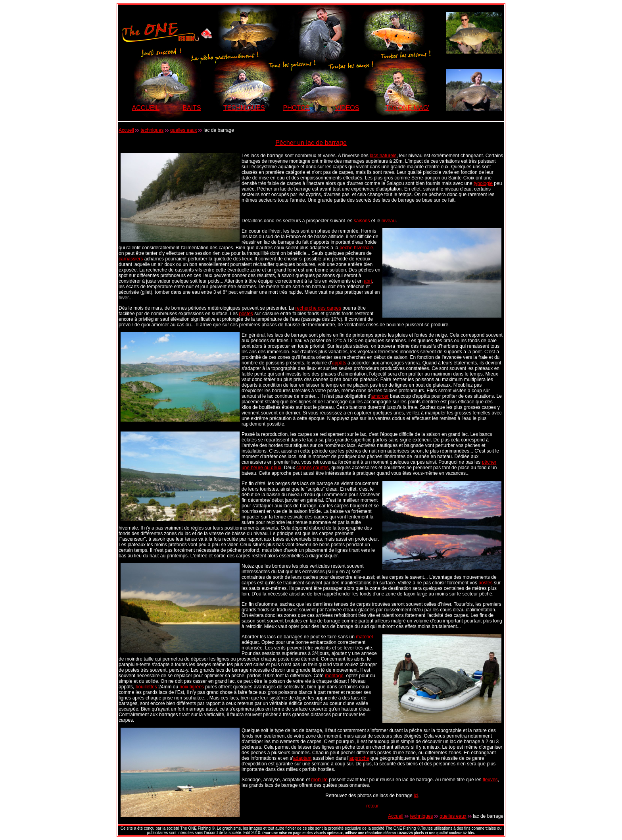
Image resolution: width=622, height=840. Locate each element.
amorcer (380, 396)
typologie (483, 183)
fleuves (490, 780)
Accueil (126, 130)
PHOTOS (297, 108)
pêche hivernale (356, 248)
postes (246, 314)
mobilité (319, 780)
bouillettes (146, 687)
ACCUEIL (146, 108)
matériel (364, 637)
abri (368, 281)
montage (334, 676)
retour (372, 806)
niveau (389, 221)
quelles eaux (183, 130)
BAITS (192, 108)
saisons (362, 221)
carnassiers (131, 259)
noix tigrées (191, 687)
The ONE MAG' (408, 108)
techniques (152, 130)
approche (359, 758)
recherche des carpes (318, 308)
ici (416, 796)
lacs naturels (383, 156)
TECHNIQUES (244, 108)
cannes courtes (312, 468)
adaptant (302, 758)
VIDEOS (347, 108)
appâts (339, 363)
